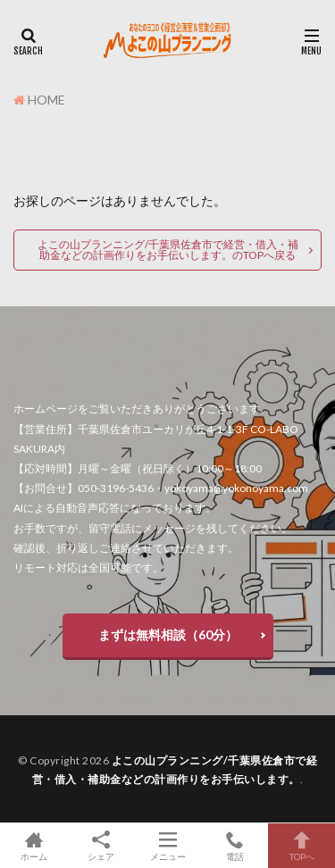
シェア (100, 846)
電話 (234, 846)
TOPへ (301, 846)
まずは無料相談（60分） (168, 634)
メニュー (167, 846)
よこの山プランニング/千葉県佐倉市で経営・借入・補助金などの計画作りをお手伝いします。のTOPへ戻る (168, 250)
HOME (46, 100)
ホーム (33, 846)
